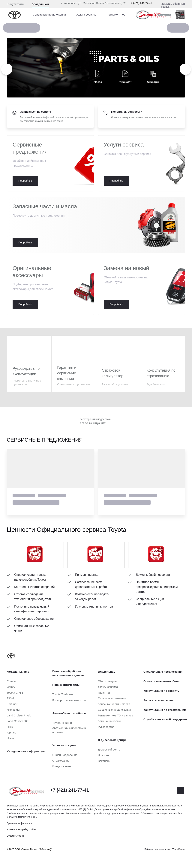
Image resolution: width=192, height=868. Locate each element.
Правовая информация (19, 823)
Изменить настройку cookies (22, 829)
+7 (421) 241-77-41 (141, 3)
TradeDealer (179, 849)
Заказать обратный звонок (173, 5)
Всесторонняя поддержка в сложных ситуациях (95, 421)
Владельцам (40, 4)
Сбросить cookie (15, 836)
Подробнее (50, 163)
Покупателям (16, 4)
